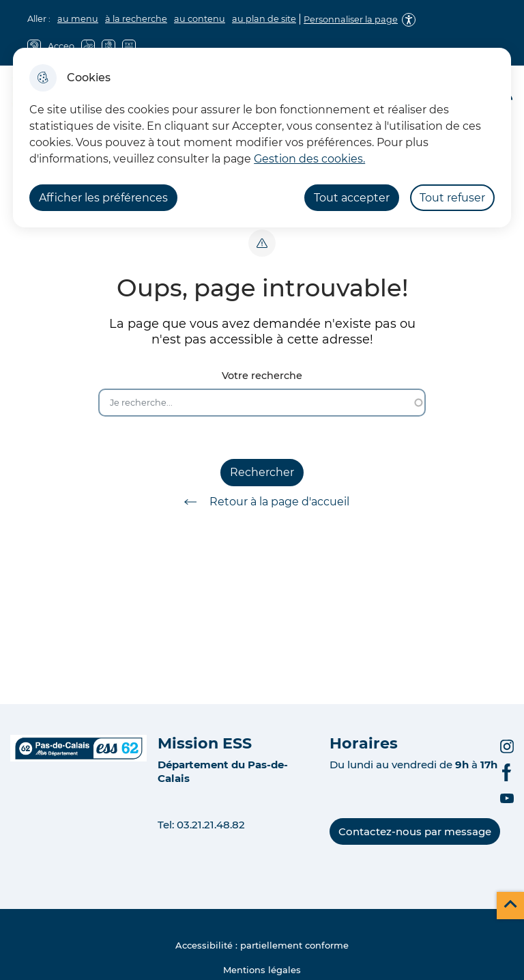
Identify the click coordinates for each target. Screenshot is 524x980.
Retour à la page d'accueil (262, 502)
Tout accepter (352, 198)
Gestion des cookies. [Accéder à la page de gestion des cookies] (309, 159)
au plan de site (264, 19)
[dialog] (262, 138)
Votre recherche (262, 376)
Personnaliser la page (351, 19)
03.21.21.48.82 (211, 825)
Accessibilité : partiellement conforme (262, 945)
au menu (78, 19)
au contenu (200, 19)
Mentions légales (262, 970)
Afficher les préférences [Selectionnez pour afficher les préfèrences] (103, 198)
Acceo (61, 46)
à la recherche (136, 19)
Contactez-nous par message (415, 831)
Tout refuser (452, 198)
